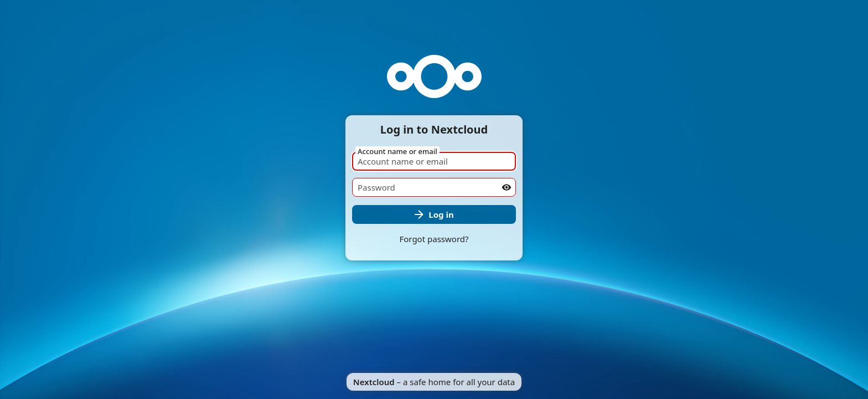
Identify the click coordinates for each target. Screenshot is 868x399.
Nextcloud (374, 382)
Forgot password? (434, 239)
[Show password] (507, 187)
